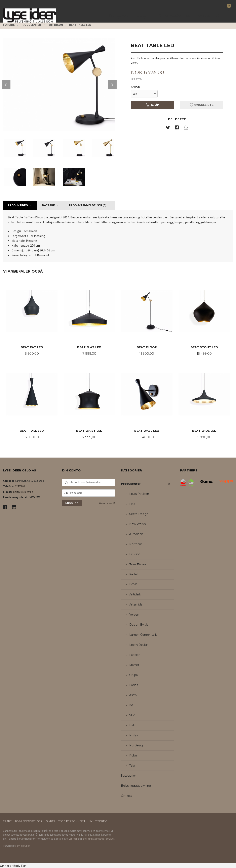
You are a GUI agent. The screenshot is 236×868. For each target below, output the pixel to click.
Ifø (131, 705)
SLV (132, 715)
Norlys (134, 735)
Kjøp (152, 105)
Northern (136, 544)
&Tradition (136, 534)
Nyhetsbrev (98, 821)
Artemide (136, 604)
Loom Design (139, 645)
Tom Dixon (137, 564)
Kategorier (128, 776)
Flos (132, 504)
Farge (135, 87)
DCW (133, 584)
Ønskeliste (202, 105)
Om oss (126, 796)
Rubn (133, 755)
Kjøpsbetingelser (29, 821)
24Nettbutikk (23, 846)
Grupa (133, 675)
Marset (134, 665)
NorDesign (137, 745)
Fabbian (135, 655)
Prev (6, 85)
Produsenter (131, 484)
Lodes (134, 685)
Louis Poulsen (139, 494)
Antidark (135, 594)
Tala (132, 766)
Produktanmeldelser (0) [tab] (88, 205)
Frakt (7, 821)
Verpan (134, 615)
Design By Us (139, 625)
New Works (137, 524)
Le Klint (135, 554)
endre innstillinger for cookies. (99, 839)
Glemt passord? (107, 503)
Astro (133, 695)
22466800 (20, 486)
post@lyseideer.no (23, 492)
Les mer (73, 839)
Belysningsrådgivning (136, 786)
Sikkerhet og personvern (65, 821)
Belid (133, 725)
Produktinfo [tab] (18, 205)
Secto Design (139, 514)
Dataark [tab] (48, 205)
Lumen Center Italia (143, 635)
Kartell (134, 574)
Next (112, 85)
